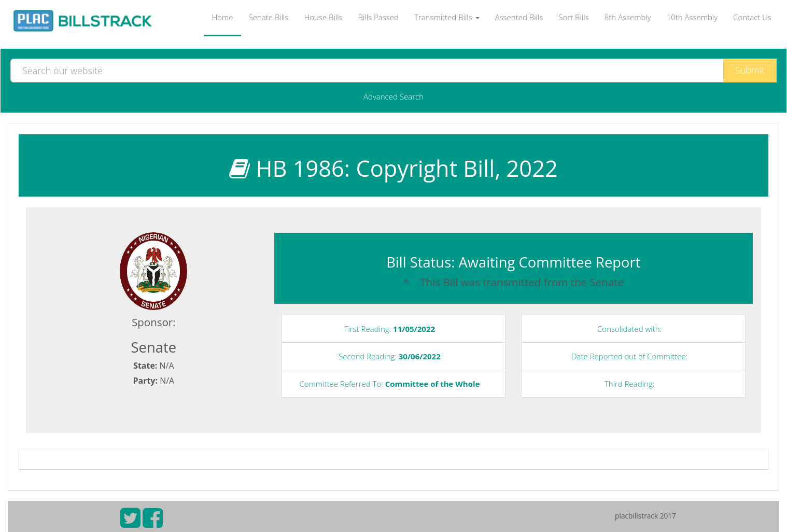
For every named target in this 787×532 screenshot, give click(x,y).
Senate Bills (269, 17)
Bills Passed (378, 17)
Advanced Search (394, 96)
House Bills (323, 17)
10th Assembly (692, 17)
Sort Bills (573, 17)
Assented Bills (519, 17)
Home (222, 17)
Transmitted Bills (447, 17)
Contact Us (752, 17)
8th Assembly (628, 17)
